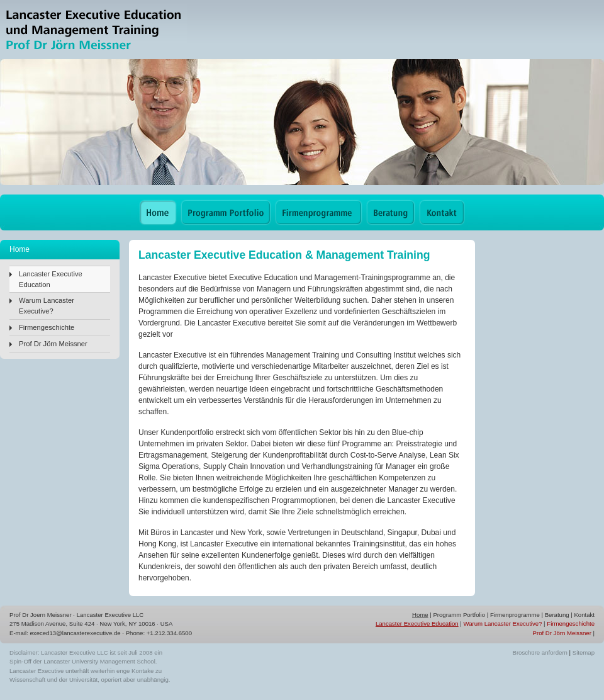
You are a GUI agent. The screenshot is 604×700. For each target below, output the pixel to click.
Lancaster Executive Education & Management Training (94, 30)
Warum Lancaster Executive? (47, 306)
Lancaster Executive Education (51, 279)
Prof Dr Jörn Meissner (53, 344)
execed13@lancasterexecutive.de (75, 633)
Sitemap (584, 652)
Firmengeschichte (47, 327)
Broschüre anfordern (540, 652)
